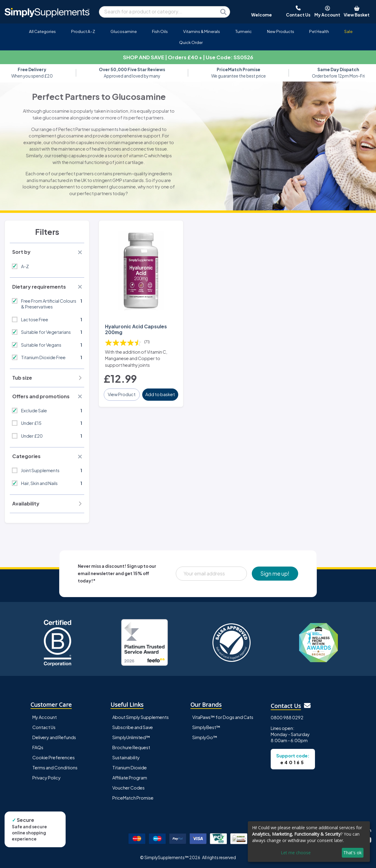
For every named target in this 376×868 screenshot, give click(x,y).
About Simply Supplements (141, 717)
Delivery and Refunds (54, 737)
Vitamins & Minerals (202, 31)
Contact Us (44, 727)
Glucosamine (124, 31)
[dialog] (309, 842)
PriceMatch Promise (133, 798)
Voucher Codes (128, 788)
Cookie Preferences (54, 757)
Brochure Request (131, 747)
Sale (348, 31)
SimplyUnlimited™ (131, 737)
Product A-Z (83, 31)
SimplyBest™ (206, 727)
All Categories (42, 31)
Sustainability (126, 757)
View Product (122, 394)
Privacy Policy (47, 778)
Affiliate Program (130, 778)
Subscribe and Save (133, 727)
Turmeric (244, 31)
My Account (45, 717)
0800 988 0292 (287, 717)
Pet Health (319, 31)
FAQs (38, 747)
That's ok (352, 853)
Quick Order (191, 42)
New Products (281, 31)
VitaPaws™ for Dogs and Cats (223, 717)
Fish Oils (160, 31)
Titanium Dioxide (130, 768)
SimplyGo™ (205, 737)
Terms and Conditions (55, 768)
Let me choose (296, 853)
